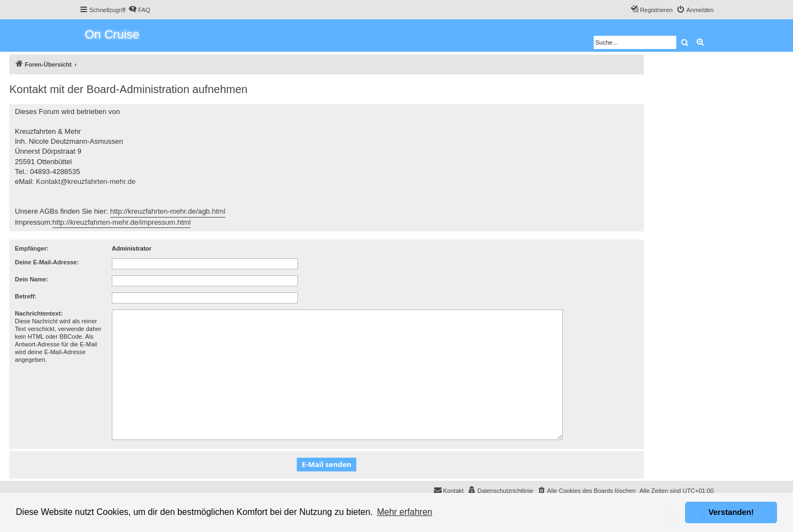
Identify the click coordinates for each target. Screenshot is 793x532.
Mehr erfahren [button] (404, 512)
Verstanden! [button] (731, 512)
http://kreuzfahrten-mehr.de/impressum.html (121, 222)
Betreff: (26, 296)
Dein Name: (32, 279)
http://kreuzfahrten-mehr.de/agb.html (168, 211)
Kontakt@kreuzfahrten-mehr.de (86, 181)
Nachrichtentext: (39, 313)
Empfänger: (32, 248)
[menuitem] (139, 10)
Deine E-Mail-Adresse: (47, 262)
